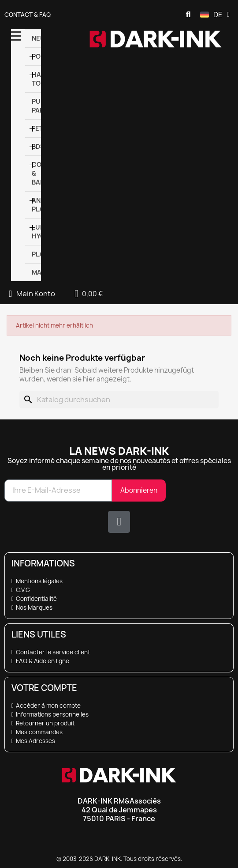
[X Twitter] (119, 522)
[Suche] (119, 400)
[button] (188, 15)
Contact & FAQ (28, 15)
